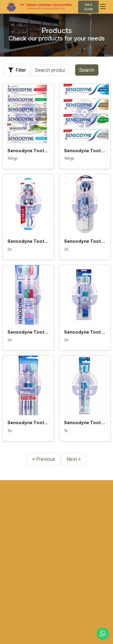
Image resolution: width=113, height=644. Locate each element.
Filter (17, 70)
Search (87, 70)
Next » (74, 459)
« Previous (44, 459)
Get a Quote (88, 7)
